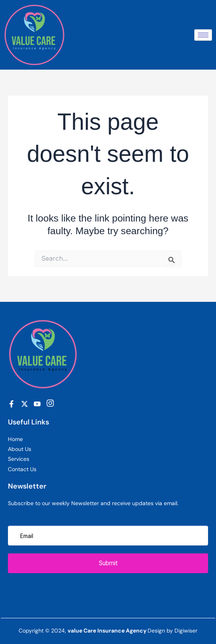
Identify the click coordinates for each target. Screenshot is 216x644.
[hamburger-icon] (203, 35)
